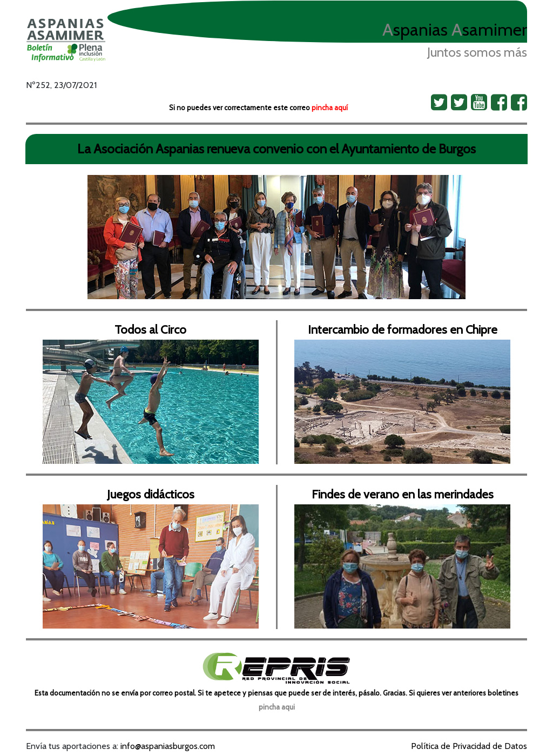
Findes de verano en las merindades (403, 494)
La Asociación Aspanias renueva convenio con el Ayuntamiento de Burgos (276, 149)
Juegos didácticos (151, 494)
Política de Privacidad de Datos (469, 746)
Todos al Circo (150, 330)
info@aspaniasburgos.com (168, 746)
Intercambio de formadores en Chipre (403, 330)
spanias (415, 29)
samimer (489, 29)
